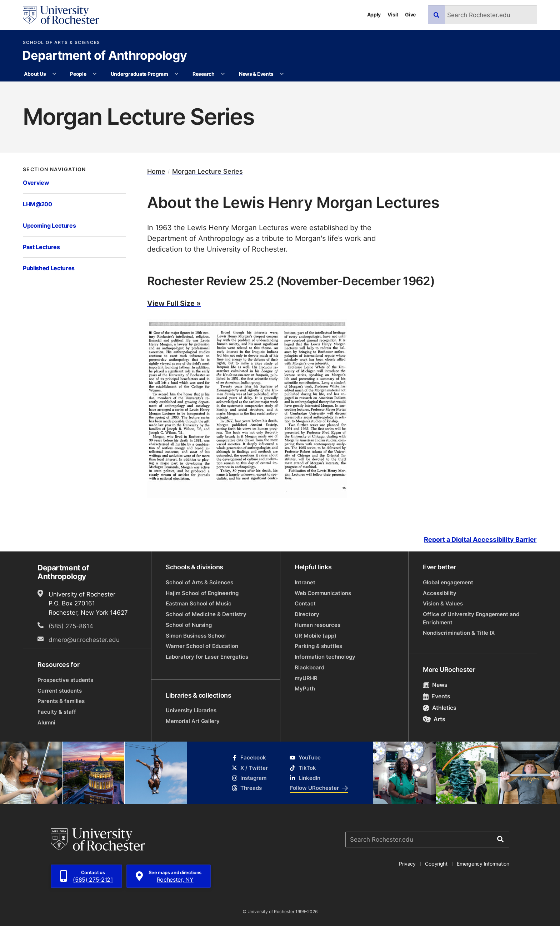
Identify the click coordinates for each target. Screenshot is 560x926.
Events (437, 696)
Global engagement (448, 582)
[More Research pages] (223, 74)
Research (204, 74)
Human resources (317, 625)
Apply (374, 14)
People (78, 74)
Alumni (46, 722)
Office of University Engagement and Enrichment (471, 618)
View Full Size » (174, 303)
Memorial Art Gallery (193, 721)
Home (156, 171)
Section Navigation (54, 169)
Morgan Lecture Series (207, 171)
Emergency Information (483, 864)
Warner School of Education (202, 646)
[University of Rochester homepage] (61, 15)
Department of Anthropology (104, 56)
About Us (35, 74)
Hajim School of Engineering (202, 593)
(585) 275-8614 (71, 626)
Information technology (325, 657)
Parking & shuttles (318, 646)
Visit (393, 14)
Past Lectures (41, 247)
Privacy (407, 864)
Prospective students (65, 680)
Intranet (305, 582)
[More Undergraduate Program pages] (176, 74)
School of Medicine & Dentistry (206, 614)
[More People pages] (95, 74)
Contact (305, 603)
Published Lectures (49, 268)
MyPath (305, 689)
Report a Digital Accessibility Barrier (480, 540)
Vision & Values (443, 603)
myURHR (306, 678)
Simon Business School (196, 636)
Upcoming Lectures (49, 225)
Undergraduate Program (139, 74)
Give (410, 14)
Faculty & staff (57, 712)
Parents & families (61, 701)
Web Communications (323, 593)
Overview (36, 182)
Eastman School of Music (199, 603)
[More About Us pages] (54, 74)
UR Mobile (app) (316, 636)
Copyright (436, 864)
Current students (60, 691)
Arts (434, 719)
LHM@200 (37, 204)
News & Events (256, 74)
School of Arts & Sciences (62, 43)
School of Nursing (189, 625)
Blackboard (309, 667)
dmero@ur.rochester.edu (84, 639)
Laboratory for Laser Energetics (207, 657)
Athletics (440, 708)
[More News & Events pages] (282, 74)
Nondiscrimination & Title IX (459, 633)
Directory (307, 614)
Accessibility (440, 593)
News (435, 685)
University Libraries (191, 710)
